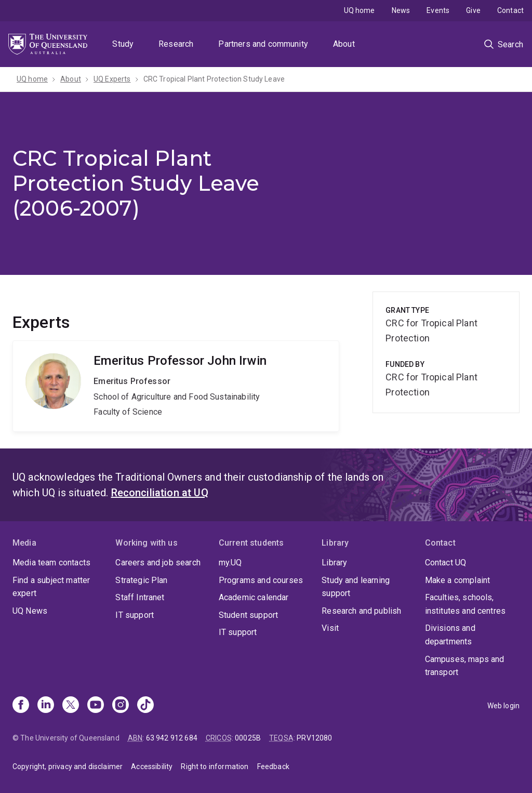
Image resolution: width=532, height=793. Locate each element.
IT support (135, 615)
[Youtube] (96, 706)
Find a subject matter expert (51, 587)
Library (334, 563)
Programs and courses (261, 580)
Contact (510, 10)
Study (123, 44)
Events (438, 10)
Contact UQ (446, 563)
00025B (248, 738)
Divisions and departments (450, 635)
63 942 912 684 (172, 738)
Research (176, 44)
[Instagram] (121, 706)
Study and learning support (356, 587)
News (401, 10)
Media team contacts (51, 563)
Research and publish (361, 611)
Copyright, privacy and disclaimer (68, 766)
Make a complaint (458, 580)
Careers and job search (158, 563)
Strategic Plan (141, 580)
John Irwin (176, 386)
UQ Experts (112, 79)
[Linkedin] (46, 706)
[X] (71, 706)
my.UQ (230, 563)
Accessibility (152, 766)
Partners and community (263, 44)
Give (473, 10)
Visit (330, 628)
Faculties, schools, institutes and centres (465, 604)
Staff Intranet (140, 597)
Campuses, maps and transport (465, 666)
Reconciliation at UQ (160, 493)
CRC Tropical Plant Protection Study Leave (214, 79)
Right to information (215, 766)
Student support (248, 615)
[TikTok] (145, 706)
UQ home (360, 10)
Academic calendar (254, 597)
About (344, 44)
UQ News (30, 611)
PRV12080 (314, 738)
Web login (503, 706)
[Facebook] (21, 706)
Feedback (273, 766)
